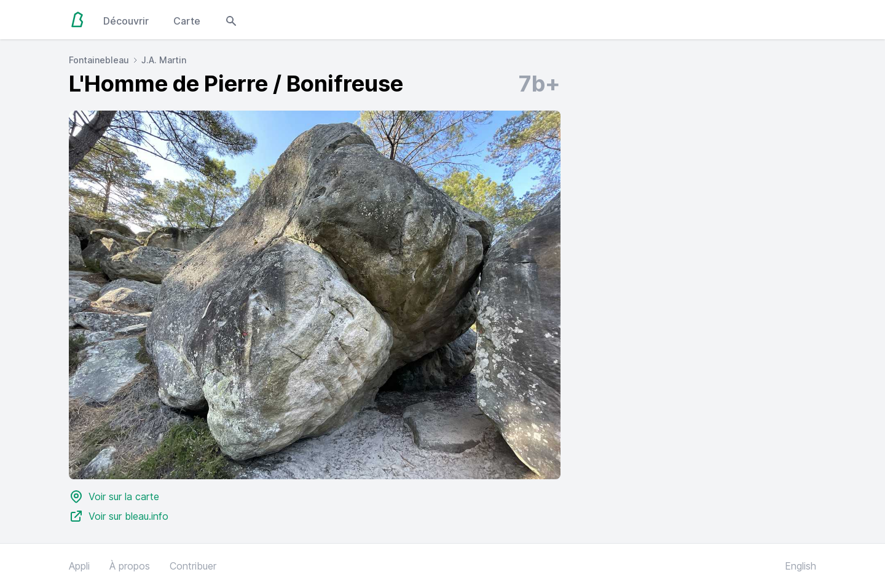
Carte (187, 21)
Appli (79, 566)
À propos (130, 566)
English (800, 566)
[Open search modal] (231, 20)
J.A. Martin (164, 60)
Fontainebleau (99, 60)
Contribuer (193, 566)
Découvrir (126, 21)
